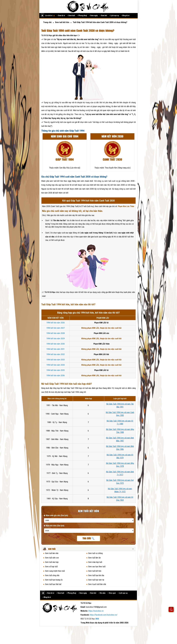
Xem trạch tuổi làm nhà (97, 584)
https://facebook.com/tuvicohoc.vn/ (104, 615)
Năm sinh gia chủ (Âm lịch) (56, 515)
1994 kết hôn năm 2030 (55, 344)
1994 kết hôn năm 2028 (55, 333)
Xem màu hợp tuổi (95, 562)
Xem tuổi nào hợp (52, 562)
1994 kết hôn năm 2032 (55, 354)
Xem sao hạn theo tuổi (97, 567)
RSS (97, 619)
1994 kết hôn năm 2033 (55, 360)
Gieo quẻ (112, 593)
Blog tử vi (125, 15)
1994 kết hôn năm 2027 (55, 328)
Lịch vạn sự (114, 15)
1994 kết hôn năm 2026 (55, 323)
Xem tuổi (71, 15)
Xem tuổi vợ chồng (95, 553)
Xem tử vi (61, 15)
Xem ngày (93, 15)
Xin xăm (102, 593)
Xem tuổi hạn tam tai (96, 580)
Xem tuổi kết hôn (95, 571)
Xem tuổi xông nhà (52, 575)
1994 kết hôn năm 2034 (55, 365)
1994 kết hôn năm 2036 (55, 376)
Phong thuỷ (82, 15)
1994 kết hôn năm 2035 (55, 370)
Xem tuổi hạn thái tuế (53, 584)
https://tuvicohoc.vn (96, 611)
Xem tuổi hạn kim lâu (96, 575)
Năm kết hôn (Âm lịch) (54, 526)
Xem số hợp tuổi (51, 567)
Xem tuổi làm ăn (94, 558)
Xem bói (103, 15)
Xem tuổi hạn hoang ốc (54, 580)
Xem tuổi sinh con (52, 558)
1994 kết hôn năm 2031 (55, 349)
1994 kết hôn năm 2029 (55, 339)
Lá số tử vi (50, 15)
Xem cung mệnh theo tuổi (55, 571)
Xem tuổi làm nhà (52, 553)
